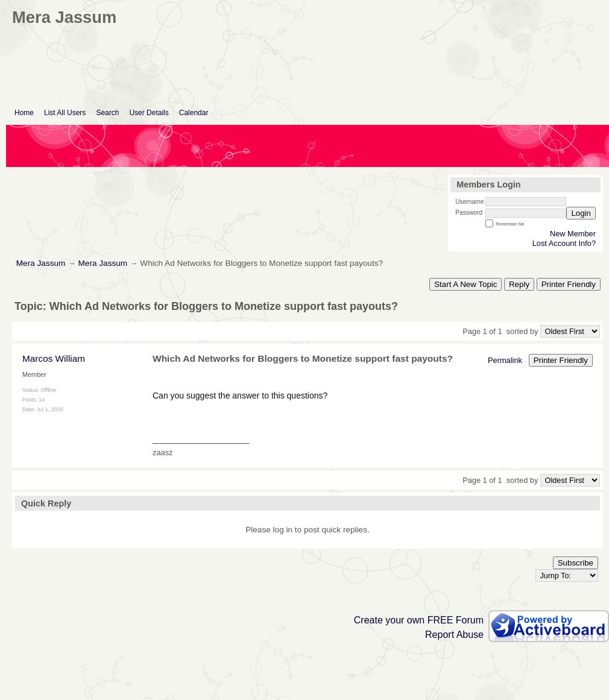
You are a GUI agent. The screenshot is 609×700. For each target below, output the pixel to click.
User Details (149, 113)
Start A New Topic (465, 284)
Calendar (194, 113)
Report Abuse (454, 635)
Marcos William (54, 358)
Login (581, 213)
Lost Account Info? (564, 243)
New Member (573, 234)
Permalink (505, 360)
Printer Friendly (569, 284)
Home (24, 113)
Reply (519, 284)
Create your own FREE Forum (419, 620)
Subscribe (576, 563)
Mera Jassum (41, 263)
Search (107, 113)
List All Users (65, 113)
